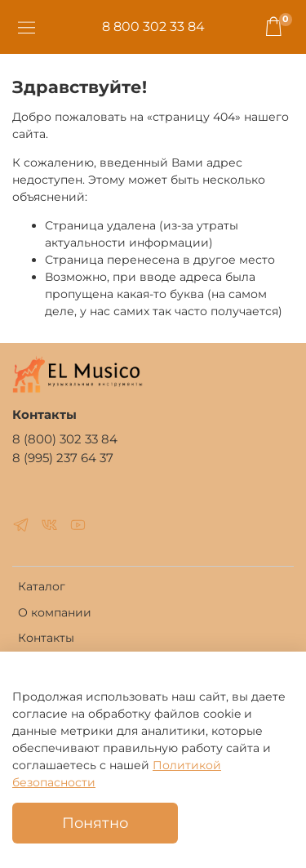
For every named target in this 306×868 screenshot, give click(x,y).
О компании (55, 612)
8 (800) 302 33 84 (65, 439)
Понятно (95, 823)
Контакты (46, 638)
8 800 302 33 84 (153, 27)
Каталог (42, 586)
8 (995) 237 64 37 (63, 458)
